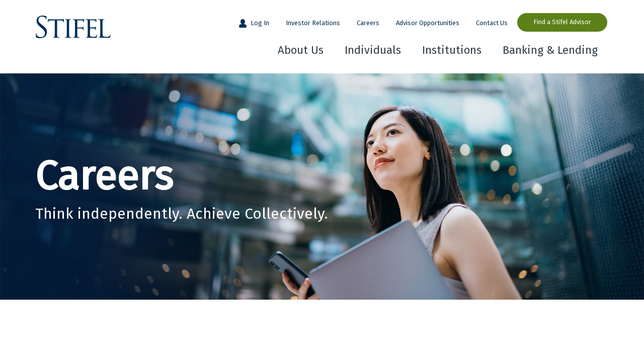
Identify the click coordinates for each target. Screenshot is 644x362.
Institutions (452, 50)
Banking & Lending (550, 50)
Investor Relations (313, 23)
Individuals (373, 50)
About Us (301, 50)
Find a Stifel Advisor (562, 22)
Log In (259, 23)
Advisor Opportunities (428, 23)
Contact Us (492, 23)
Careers (368, 23)
